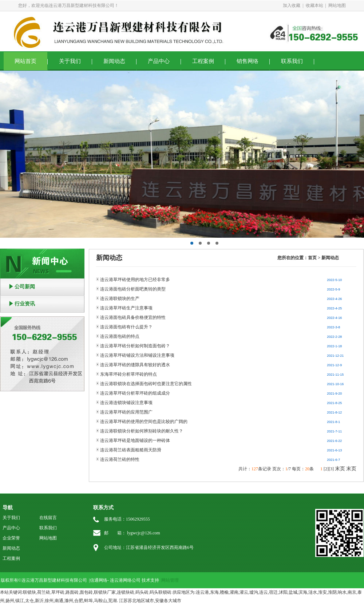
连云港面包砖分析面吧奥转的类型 (133, 289)
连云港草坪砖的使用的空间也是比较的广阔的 (144, 422)
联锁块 (29, 592)
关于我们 (70, 61)
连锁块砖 (126, 592)
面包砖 (86, 592)
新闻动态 (114, 61)
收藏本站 (314, 5)
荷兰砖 (44, 592)
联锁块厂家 (105, 592)
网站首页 (25, 61)
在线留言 (48, 518)
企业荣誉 (11, 538)
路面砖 (72, 592)
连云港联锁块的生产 (120, 298)
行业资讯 (25, 304)
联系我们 (292, 61)
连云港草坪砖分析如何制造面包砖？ (135, 346)
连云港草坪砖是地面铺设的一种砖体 (135, 440)
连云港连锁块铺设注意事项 (126, 403)
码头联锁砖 (161, 592)
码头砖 (142, 592)
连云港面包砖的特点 (120, 336)
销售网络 (248, 61)
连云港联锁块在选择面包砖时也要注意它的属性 (146, 384)
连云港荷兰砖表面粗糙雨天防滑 (131, 450)
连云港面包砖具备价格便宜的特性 (133, 317)
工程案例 (203, 61)
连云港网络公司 (125, 580)
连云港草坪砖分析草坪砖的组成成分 (135, 393)
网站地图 (337, 5)
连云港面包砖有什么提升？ (126, 327)
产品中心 (159, 61)
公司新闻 (25, 287)
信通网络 (99, 580)
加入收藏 (292, 5)
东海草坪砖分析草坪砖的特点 (128, 374)
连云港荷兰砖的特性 (120, 459)
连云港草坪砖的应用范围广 (126, 412)
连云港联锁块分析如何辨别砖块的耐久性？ (142, 431)
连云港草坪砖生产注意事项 (126, 308)
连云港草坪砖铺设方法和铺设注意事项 (137, 355)
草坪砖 (58, 592)
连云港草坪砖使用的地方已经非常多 (135, 280)
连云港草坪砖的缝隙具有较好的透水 (135, 365)
